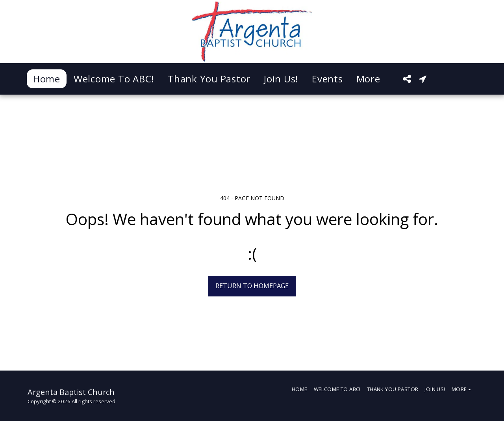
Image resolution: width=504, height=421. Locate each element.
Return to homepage (252, 286)
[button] (407, 79)
